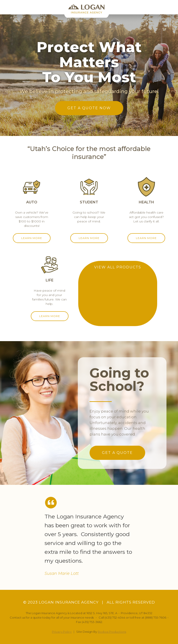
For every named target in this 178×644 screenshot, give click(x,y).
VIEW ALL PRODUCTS (118, 267)
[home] (89, 9)
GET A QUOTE (117, 453)
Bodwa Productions (112, 632)
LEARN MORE (32, 238)
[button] (171, 7)
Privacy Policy (62, 632)
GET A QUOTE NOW (89, 108)
